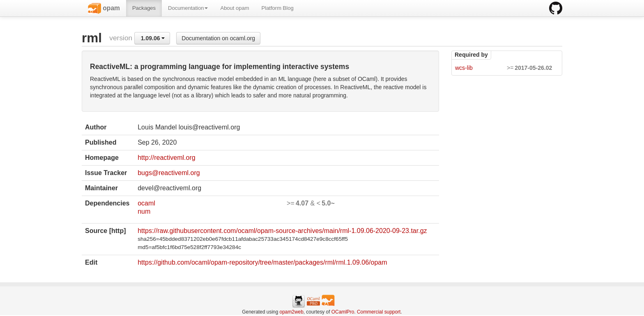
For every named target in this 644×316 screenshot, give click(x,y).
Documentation (188, 8)
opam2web (292, 312)
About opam (235, 8)
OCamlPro (343, 312)
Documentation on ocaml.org (218, 38)
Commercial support (379, 312)
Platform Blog (278, 8)
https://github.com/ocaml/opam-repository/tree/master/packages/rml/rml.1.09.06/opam (262, 262)
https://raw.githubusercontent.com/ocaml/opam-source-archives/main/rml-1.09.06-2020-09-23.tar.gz (282, 231)
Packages (144, 8)
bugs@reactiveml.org (169, 173)
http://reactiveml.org (167, 158)
